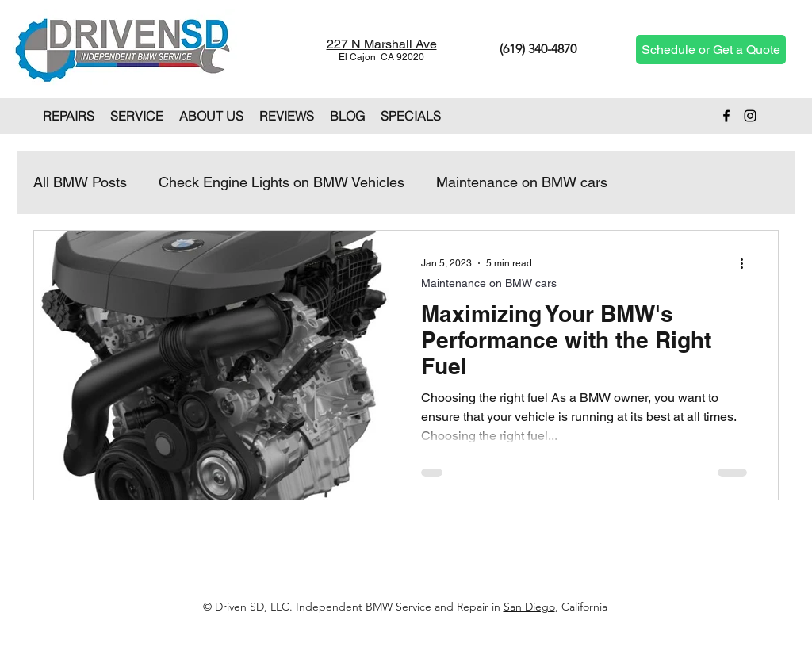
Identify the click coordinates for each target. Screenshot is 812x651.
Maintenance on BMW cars (522, 182)
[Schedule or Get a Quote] (711, 50)
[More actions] (747, 263)
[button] (69, 116)
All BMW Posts (80, 182)
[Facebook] (726, 116)
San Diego (529, 607)
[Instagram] (750, 116)
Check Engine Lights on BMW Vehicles (282, 182)
